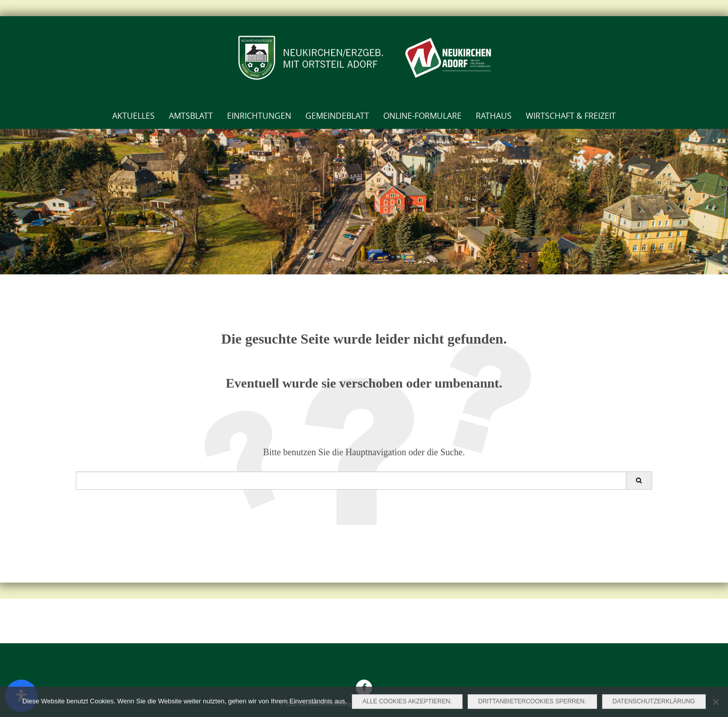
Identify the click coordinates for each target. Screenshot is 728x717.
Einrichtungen (259, 116)
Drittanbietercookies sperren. (532, 701)
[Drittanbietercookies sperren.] (715, 702)
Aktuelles (133, 116)
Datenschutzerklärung (654, 701)
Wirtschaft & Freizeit (571, 116)
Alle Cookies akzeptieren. (407, 701)
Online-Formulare (422, 116)
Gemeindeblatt (337, 116)
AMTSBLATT (191, 116)
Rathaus (494, 116)
